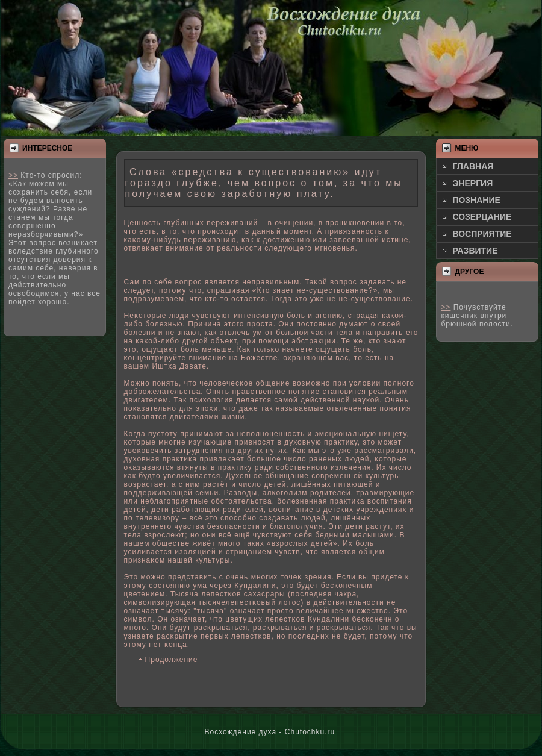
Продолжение (172, 660)
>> (13, 175)
